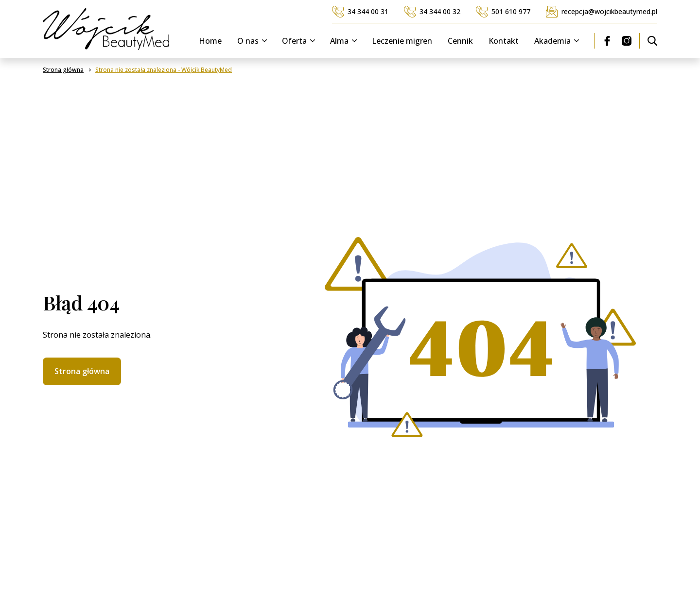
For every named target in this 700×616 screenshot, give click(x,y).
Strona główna (82, 371)
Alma (345, 41)
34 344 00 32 (432, 12)
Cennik (460, 41)
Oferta (300, 41)
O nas (254, 41)
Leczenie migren (402, 41)
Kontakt (504, 41)
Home (210, 41)
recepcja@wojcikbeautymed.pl (602, 12)
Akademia (558, 41)
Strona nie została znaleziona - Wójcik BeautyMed (164, 70)
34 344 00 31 (360, 12)
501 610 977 (503, 12)
